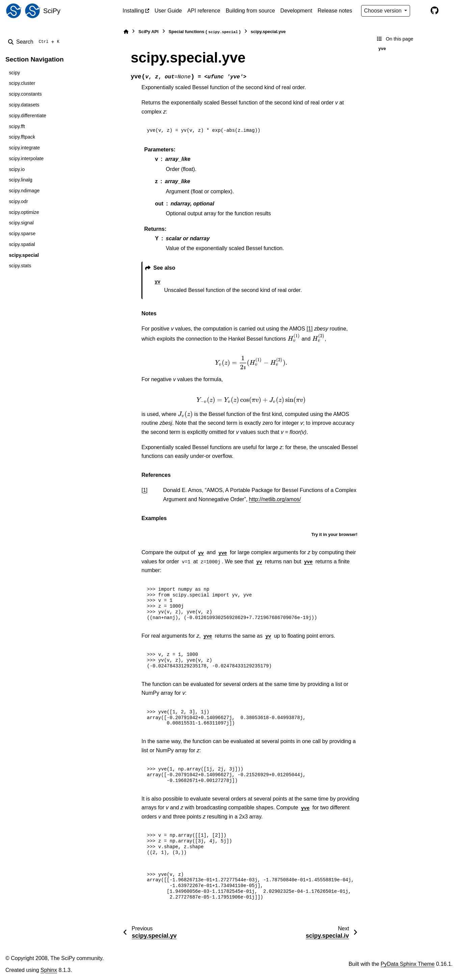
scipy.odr (18, 201)
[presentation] (294, 338)
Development (296, 11)
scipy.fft (17, 126)
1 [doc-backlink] (145, 490)
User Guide (168, 11)
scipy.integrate (24, 148)
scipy (14, 73)
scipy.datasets (24, 105)
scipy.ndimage (24, 191)
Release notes (335, 11)
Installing (133, 11)
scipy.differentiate (28, 116)
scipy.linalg (20, 180)
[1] (309, 329)
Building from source (250, 11)
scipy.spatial (22, 244)
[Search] (35, 42)
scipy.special (24, 255)
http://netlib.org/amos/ (275, 499)
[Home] (126, 32)
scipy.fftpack (22, 137)
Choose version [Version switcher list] (384, 11)
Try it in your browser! (334, 534)
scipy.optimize (24, 212)
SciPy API (148, 32)
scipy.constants (25, 94)
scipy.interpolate (26, 158)
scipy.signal (21, 223)
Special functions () (205, 32)
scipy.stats (20, 266)
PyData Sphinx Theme (408, 964)
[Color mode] (420, 11)
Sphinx (49, 970)
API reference (204, 11)
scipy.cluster (22, 83)
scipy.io (17, 169)
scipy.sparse (22, 234)
